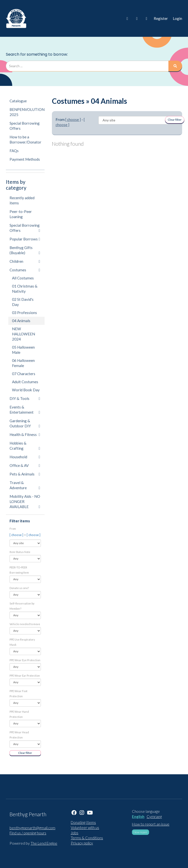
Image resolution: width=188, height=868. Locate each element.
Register (161, 18)
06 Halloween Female (23, 363)
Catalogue (18, 101)
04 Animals (21, 321)
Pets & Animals (25, 474)
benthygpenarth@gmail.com (32, 828)
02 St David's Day (23, 302)
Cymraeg (154, 816)
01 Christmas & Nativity (25, 289)
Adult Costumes (25, 382)
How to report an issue (151, 824)
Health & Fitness (25, 434)
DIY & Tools (25, 398)
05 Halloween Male (23, 350)
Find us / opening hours (28, 833)
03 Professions (24, 313)
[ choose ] (17, 535)
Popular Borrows (25, 239)
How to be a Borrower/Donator (25, 139)
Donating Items (83, 822)
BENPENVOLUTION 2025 (27, 112)
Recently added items (22, 200)
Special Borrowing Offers (25, 126)
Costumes (25, 270)
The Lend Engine (44, 843)
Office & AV (25, 465)
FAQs (14, 151)
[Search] (175, 66)
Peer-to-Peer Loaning (21, 214)
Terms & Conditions (87, 838)
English (138, 816)
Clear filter (25, 753)
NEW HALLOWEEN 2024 (23, 334)
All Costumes (23, 278)
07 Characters (24, 374)
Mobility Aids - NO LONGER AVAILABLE (25, 501)
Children (25, 261)
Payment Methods (25, 159)
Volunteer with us (85, 828)
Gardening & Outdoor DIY (25, 423)
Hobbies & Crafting (25, 446)
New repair (140, 832)
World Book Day (26, 390)
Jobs (75, 833)
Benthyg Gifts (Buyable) (25, 250)
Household (25, 457)
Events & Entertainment (25, 410)
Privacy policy (82, 843)
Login (177, 18)
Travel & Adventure (25, 485)
